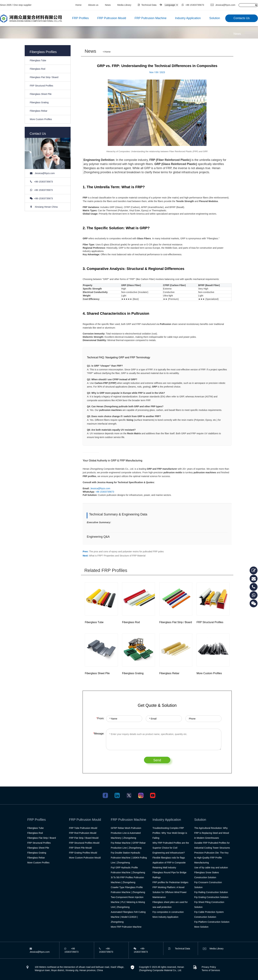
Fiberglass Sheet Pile (41, 94)
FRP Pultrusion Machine (151, 18)
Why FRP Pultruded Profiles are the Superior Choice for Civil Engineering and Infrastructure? (171, 848)
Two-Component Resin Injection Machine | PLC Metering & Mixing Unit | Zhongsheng (128, 902)
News (108, 5)
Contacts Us (242, 18)
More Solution (201, 927)
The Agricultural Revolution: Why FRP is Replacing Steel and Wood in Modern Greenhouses (212, 833)
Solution (215, 18)
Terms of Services (211, 970)
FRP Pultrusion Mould (112, 18)
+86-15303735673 (43, 182)
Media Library (124, 5)
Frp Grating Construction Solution (211, 897)
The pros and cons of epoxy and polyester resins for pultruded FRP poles (126, 552)
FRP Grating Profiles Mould (83, 853)
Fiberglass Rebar (39, 111)
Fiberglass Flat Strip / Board (44, 77)
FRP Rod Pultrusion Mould (83, 833)
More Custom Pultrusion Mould (85, 858)
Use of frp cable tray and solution (211, 868)
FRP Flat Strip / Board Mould (84, 838)
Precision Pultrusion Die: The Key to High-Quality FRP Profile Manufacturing (211, 858)
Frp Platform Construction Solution (212, 922)
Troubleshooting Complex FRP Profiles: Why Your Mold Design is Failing (170, 833)
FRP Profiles (81, 18)
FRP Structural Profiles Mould (84, 843)
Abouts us (93, 5)
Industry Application (188, 18)
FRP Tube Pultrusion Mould (83, 828)
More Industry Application (165, 917)
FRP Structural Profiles (41, 86)
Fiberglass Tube (38, 60)
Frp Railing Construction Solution (211, 892)
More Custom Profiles (41, 119)
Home (78, 5)
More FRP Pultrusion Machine (126, 927)
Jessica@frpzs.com (223, 5)
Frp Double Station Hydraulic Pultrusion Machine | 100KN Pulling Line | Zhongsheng (129, 858)
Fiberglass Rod (38, 69)
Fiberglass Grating (39, 102)
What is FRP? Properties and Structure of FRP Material (117, 556)
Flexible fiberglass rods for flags (169, 858)
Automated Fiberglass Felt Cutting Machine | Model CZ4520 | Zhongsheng (128, 917)
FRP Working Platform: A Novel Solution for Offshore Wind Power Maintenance (170, 892)
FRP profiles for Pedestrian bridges (170, 882)
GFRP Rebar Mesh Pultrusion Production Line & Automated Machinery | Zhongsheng (126, 833)
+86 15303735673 (193, 5)
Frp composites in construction (168, 912)
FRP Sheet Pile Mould (80, 848)
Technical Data (147, 5)
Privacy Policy (209, 967)
